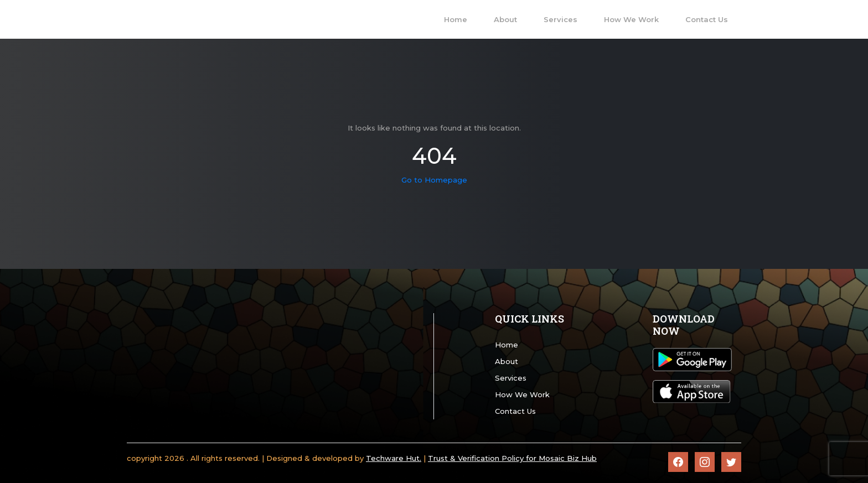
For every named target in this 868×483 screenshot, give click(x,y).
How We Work (522, 394)
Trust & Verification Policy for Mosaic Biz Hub (512, 458)
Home (507, 345)
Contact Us (515, 411)
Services (511, 378)
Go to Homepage (434, 180)
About (507, 361)
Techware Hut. (394, 458)
